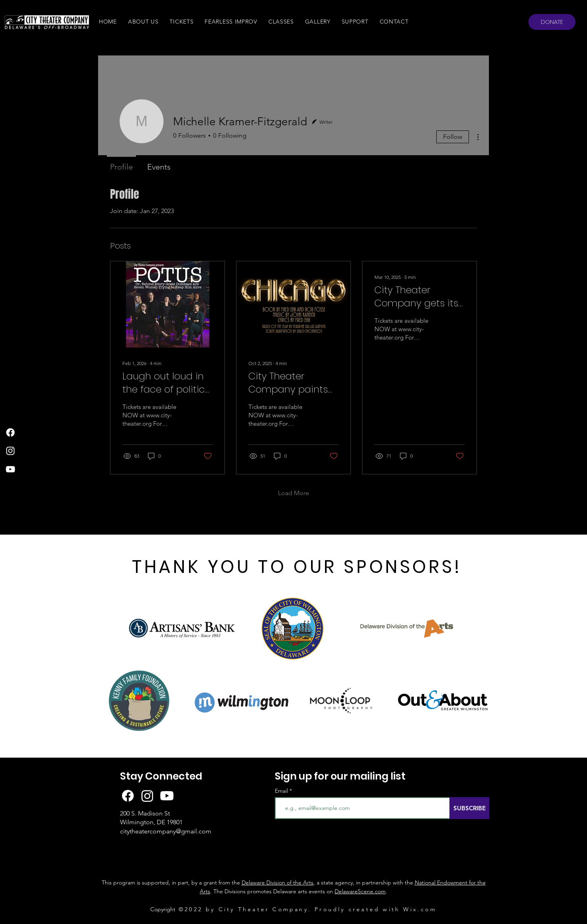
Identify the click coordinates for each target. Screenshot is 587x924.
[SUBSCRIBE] (469, 808)
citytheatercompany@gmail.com (166, 831)
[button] (143, 22)
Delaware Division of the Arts (278, 883)
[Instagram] (10, 451)
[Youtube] (167, 796)
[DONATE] (552, 22)
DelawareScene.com (360, 891)
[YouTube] (10, 469)
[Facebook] (10, 432)
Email (282, 791)
